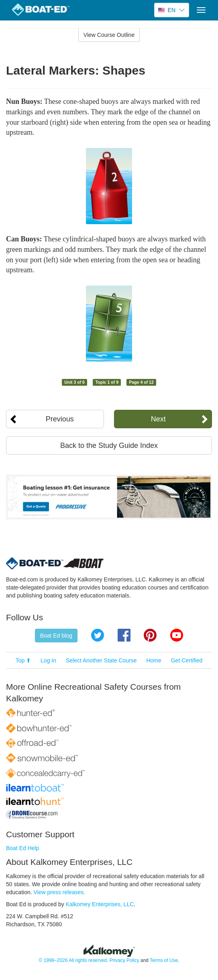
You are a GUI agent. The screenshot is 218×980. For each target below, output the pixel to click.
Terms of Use (164, 960)
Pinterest (150, 635)
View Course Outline (109, 35)
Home (154, 660)
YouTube (177, 635)
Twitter (98, 635)
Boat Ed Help (23, 848)
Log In (48, 660)
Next (158, 419)
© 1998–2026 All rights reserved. (74, 960)
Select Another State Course (101, 660)
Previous (60, 419)
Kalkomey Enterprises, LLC (100, 904)
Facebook (124, 635)
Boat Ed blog (56, 636)
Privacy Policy (124, 960)
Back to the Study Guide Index (109, 445)
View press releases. (60, 892)
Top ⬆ (23, 660)
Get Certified (187, 660)
